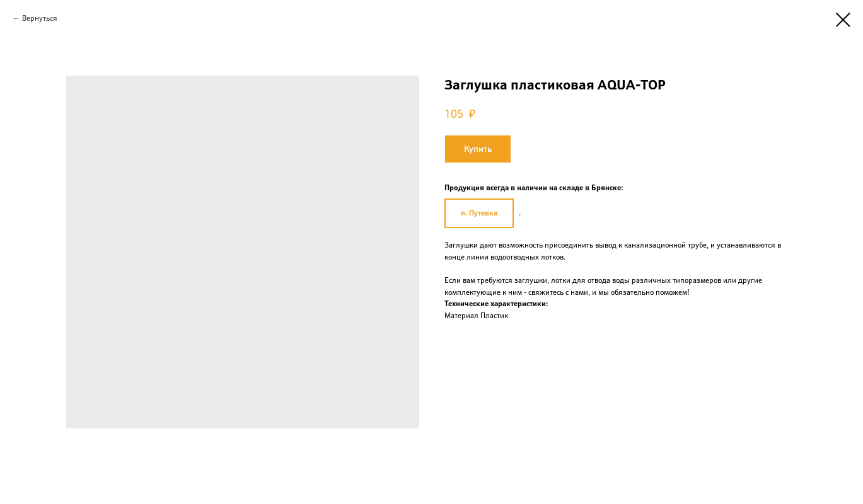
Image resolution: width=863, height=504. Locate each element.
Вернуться (40, 18)
